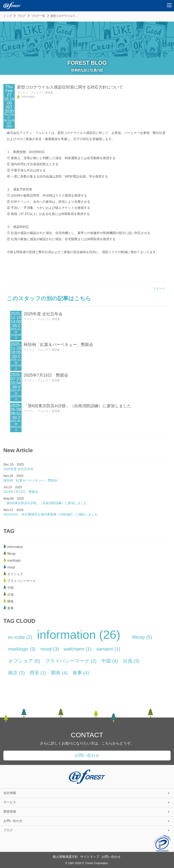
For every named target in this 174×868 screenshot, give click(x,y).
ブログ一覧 (38, 16)
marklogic (22, 649)
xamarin (108, 649)
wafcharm (78, 649)
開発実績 (86, 811)
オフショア (24, 661)
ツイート (159, 289)
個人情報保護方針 (65, 857)
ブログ (21, 16)
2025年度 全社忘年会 (43, 314)
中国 (110, 661)
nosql (50, 649)
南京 (17, 673)
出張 (131, 661)
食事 (81, 673)
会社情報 (86, 793)
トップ (7, 16)
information (79, 635)
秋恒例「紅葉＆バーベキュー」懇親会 (58, 345)
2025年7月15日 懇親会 (46, 375)
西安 (38, 673)
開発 (59, 673)
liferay (142, 637)
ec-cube (20, 637)
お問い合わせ (87, 755)
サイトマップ (90, 857)
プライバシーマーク (71, 661)
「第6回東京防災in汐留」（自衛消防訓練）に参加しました (77, 406)
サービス (86, 802)
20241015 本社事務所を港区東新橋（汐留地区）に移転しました (51, 514)
